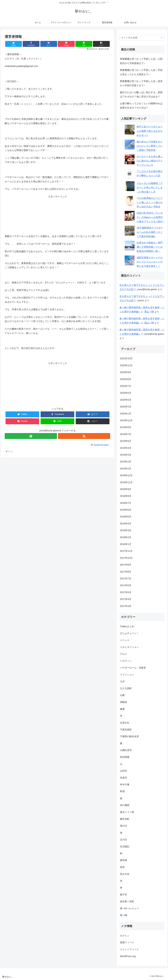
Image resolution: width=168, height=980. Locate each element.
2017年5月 (126, 592)
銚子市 (124, 895)
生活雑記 (125, 847)
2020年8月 (126, 379)
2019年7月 (126, 434)
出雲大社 (125, 723)
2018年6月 (126, 510)
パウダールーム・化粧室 (133, 668)
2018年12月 (126, 475)
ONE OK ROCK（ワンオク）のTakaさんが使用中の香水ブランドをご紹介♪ (150, 217)
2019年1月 (126, 469)
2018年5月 (126, 517)
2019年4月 (126, 448)
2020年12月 (126, 365)
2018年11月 (126, 482)
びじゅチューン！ (129, 633)
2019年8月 (126, 427)
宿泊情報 (125, 757)
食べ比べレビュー (129, 908)
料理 (122, 791)
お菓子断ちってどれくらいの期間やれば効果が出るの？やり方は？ (141, 106)
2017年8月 (126, 572)
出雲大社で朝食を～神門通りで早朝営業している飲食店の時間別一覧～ (150, 247)
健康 (122, 709)
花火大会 (125, 874)
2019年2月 (126, 462)
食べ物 (124, 915)
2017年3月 (126, 606)
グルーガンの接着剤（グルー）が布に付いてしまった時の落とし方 (150, 188)
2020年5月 (126, 400)
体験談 (124, 702)
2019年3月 (126, 455)
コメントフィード (129, 949)
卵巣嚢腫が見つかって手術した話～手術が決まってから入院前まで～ (141, 72)
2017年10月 (126, 558)
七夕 (122, 681)
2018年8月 (126, 496)
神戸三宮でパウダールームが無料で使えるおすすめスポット (150, 131)
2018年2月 (126, 537)
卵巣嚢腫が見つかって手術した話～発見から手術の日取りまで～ (141, 83)
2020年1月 (126, 414)
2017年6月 (126, 585)
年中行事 (125, 785)
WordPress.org (128, 956)
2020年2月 (126, 407)
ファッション (127, 675)
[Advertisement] (57, 215)
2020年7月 (126, 386)
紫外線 (124, 860)
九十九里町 (126, 688)
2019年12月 (126, 420)
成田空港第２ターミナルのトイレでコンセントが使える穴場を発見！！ (150, 262)
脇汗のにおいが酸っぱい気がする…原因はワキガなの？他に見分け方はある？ (141, 94)
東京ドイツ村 (127, 812)
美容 (122, 867)
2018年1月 (126, 544)
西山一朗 (149, 312)
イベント (125, 640)
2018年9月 (126, 489)
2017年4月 (126, 599)
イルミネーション (129, 647)
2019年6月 (126, 441)
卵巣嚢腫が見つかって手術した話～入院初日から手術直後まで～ (141, 61)
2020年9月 (126, 372)
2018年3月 (126, 530)
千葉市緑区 (126, 730)
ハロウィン (126, 661)
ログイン (125, 936)
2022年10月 (126, 359)
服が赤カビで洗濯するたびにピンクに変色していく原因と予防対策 (150, 146)
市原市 (124, 778)
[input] (142, 38)
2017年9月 (126, 565)
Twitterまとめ (127, 626)
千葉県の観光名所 (129, 736)
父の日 (124, 840)
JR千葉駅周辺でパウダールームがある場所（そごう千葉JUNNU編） (150, 232)
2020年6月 (126, 393)
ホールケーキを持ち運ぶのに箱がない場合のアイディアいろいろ (150, 161)
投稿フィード (127, 942)
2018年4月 (126, 524)
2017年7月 (126, 579)
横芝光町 (125, 819)
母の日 (124, 826)
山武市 (124, 771)
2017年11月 (126, 551)
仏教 (122, 695)
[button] (162, 38)
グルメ (124, 654)
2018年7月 (126, 503)
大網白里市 (126, 750)
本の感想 (125, 805)
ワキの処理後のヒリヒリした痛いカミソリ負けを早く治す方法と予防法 (150, 202)
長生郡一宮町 (127, 902)
